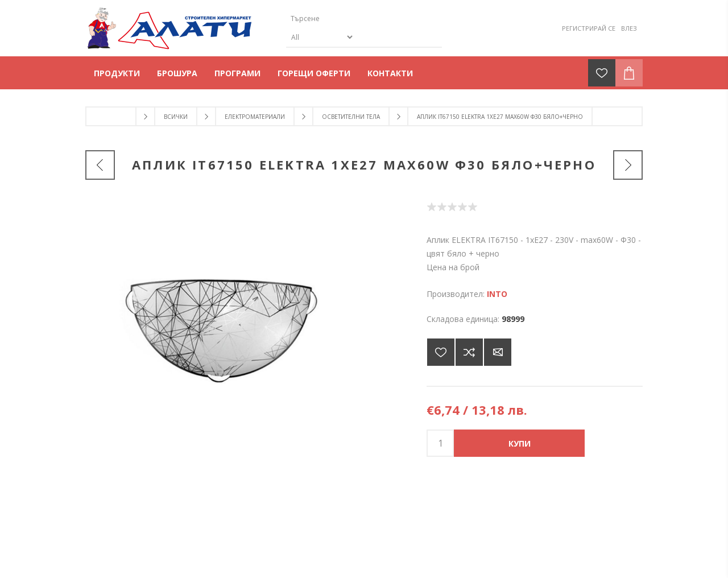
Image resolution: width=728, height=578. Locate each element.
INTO (497, 294)
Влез (629, 28)
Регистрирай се (589, 28)
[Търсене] (354, 18)
